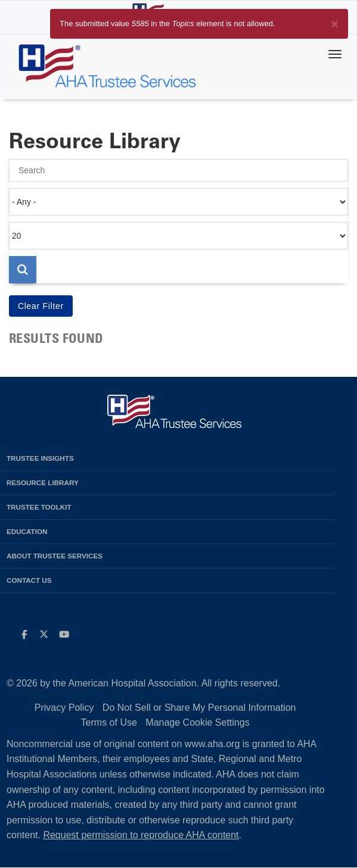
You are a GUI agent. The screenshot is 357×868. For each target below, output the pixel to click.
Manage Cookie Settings (197, 722)
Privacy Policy (64, 708)
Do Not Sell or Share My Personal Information (199, 708)
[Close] (335, 22)
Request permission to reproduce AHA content (141, 835)
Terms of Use (109, 722)
